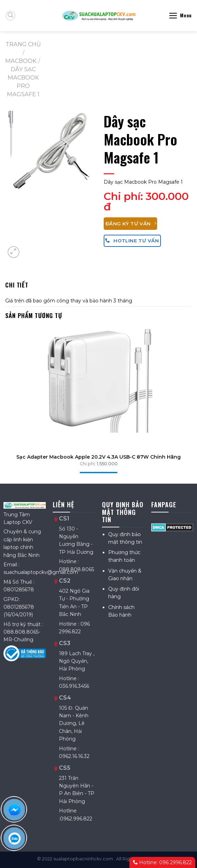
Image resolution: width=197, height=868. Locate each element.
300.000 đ (146, 202)
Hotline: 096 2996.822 (162, 862)
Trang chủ (23, 44)
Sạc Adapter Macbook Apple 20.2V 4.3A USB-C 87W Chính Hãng (98, 457)
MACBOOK (21, 61)
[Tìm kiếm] (10, 16)
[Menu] (180, 16)
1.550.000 (107, 464)
